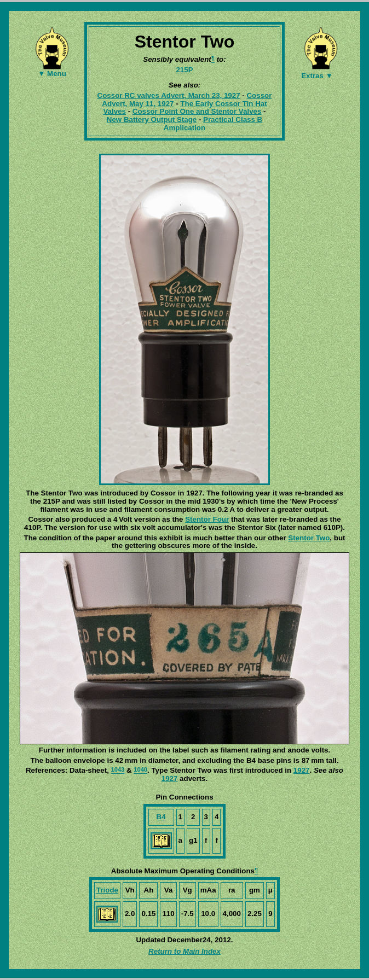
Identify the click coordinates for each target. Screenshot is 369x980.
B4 (161, 817)
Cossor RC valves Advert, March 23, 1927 (169, 95)
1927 (302, 770)
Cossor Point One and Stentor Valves (197, 111)
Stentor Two (309, 538)
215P (184, 70)
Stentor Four (207, 519)
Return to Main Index (184, 951)
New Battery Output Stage (152, 119)
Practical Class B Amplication (213, 124)
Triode (107, 890)
